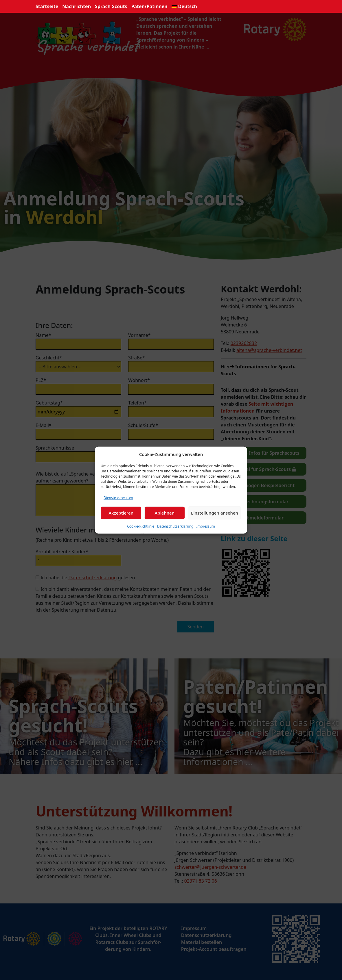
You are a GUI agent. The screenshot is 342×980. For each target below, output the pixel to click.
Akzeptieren (121, 513)
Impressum (205, 526)
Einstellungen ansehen (215, 513)
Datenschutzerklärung (175, 526)
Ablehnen (165, 513)
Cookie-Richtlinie (141, 526)
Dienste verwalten (118, 497)
